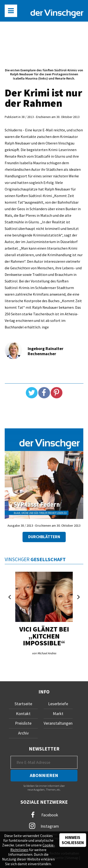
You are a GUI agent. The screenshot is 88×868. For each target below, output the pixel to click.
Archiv (23, 733)
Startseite (23, 704)
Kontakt (23, 714)
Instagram (44, 826)
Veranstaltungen (58, 723)
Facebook (44, 815)
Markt (58, 714)
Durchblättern (44, 537)
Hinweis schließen (73, 840)
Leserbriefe (58, 704)
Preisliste (23, 723)
